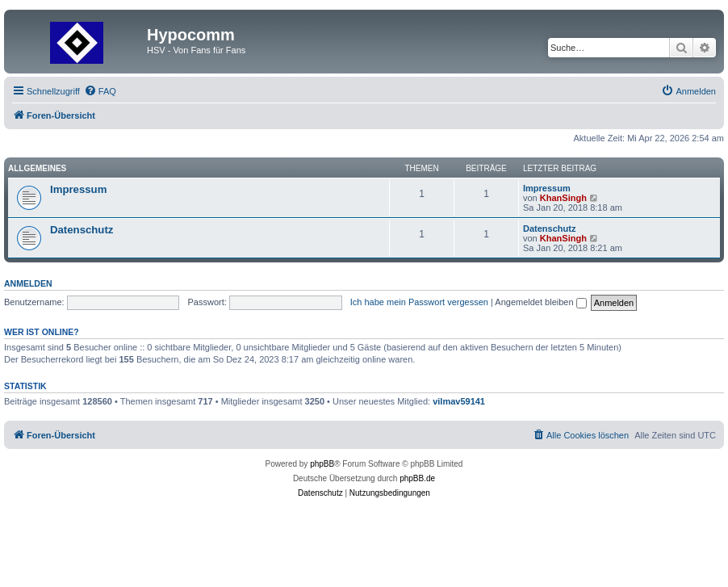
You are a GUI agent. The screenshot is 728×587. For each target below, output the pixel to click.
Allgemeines (37, 168)
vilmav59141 (459, 401)
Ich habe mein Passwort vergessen (419, 302)
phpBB (322, 464)
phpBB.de (417, 478)
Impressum (78, 189)
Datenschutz (82, 230)
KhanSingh (563, 198)
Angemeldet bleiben (540, 302)
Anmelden (28, 283)
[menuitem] (100, 91)
